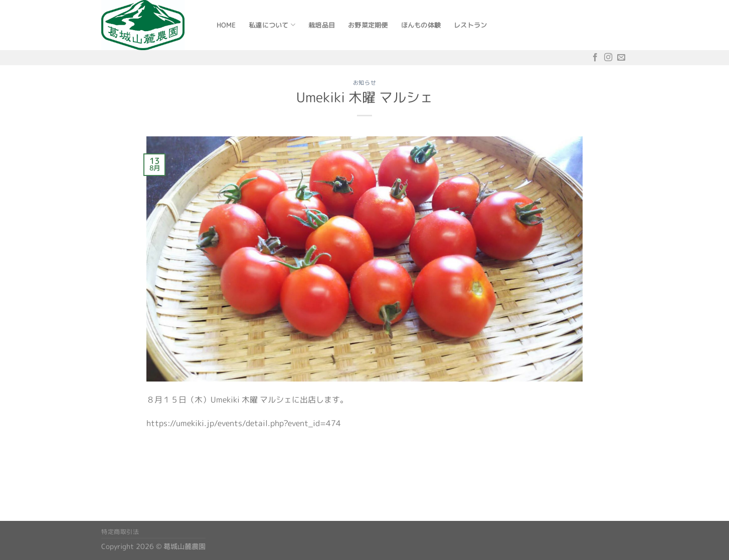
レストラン (470, 25)
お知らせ (364, 83)
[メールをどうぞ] (621, 57)
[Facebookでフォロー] (595, 57)
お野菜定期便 (368, 25)
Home (226, 25)
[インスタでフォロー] (608, 57)
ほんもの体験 (421, 25)
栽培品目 (322, 25)
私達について (272, 25)
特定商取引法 (120, 532)
